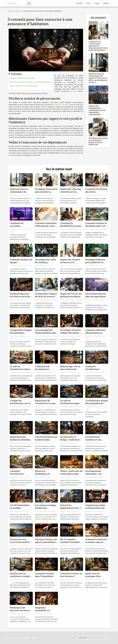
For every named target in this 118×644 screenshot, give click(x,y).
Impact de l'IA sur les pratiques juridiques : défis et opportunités (71, 296)
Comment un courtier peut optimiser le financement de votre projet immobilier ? (98, 46)
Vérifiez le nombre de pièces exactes (22, 78)
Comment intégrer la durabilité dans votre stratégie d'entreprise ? (96, 227)
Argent (97, 3)
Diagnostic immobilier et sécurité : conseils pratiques (44, 612)
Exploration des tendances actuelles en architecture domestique (20, 441)
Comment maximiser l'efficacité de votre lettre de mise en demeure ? (46, 227)
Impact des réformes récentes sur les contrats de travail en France (71, 193)
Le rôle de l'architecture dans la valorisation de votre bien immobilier (21, 371)
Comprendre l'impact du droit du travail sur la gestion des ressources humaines (46, 298)
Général (106, 3)
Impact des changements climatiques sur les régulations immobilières (97, 110)
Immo (89, 3)
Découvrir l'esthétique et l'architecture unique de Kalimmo (46, 475)
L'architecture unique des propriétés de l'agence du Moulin (97, 403)
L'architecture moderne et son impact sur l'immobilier (93, 441)
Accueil (10, 11)
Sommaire (16, 74)
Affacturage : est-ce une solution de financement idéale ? (71, 369)
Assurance (79, 3)
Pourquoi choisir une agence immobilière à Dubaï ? (46, 542)
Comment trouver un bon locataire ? (71, 575)
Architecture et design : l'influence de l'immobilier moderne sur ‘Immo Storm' (71, 441)
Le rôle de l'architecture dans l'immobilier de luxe (71, 403)
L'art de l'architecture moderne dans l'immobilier (46, 440)
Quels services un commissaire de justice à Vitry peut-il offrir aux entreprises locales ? (98, 78)
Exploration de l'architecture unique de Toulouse (46, 403)
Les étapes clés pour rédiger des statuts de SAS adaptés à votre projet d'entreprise (71, 334)
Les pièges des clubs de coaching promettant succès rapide (45, 264)
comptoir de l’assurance (61, 105)
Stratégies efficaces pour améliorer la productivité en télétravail (95, 264)
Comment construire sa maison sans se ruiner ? (96, 542)
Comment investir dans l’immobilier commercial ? (44, 576)
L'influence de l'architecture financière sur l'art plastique (44, 371)
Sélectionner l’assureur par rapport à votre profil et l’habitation (30, 82)
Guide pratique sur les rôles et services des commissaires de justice (20, 298)
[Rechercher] (17, 3)
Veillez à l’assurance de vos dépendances (24, 86)
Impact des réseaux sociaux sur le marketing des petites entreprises (71, 264)
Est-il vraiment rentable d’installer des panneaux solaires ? (71, 544)
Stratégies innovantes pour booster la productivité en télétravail (98, 141)
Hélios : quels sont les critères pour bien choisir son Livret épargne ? (71, 475)
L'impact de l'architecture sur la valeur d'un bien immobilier (20, 405)
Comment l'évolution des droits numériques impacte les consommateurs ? (96, 193)
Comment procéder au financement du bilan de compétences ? (96, 509)
